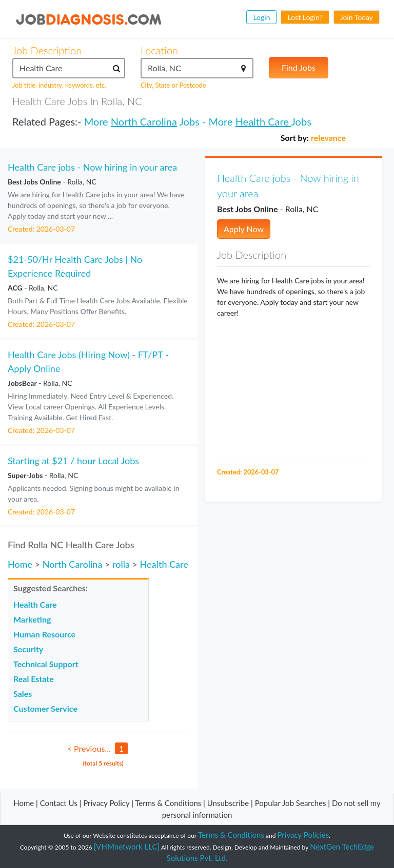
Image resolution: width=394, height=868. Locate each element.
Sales (23, 694)
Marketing (32, 619)
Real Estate (34, 679)
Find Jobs (299, 67)
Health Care (263, 121)
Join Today (357, 17)
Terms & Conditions (169, 803)
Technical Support (46, 664)
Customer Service (45, 708)
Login (261, 17)
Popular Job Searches (291, 803)
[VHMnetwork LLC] (127, 846)
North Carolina (144, 121)
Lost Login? (305, 17)
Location (159, 50)
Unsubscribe (228, 803)
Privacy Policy (106, 803)
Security (28, 649)
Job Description (47, 50)
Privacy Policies (303, 835)
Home (20, 564)
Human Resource (44, 634)
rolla (121, 564)
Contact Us (59, 803)
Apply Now (244, 229)
